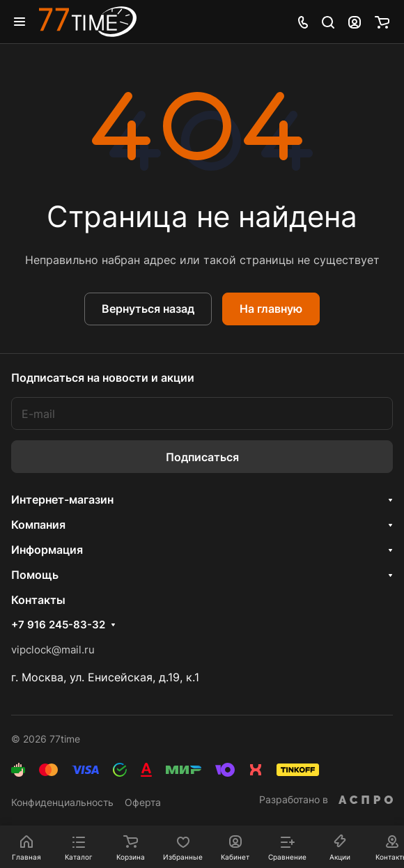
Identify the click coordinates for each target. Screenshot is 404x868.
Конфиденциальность (62, 802)
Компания (38, 525)
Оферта (143, 802)
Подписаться (202, 457)
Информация (47, 550)
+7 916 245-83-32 (58, 625)
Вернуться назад (148, 309)
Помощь (35, 575)
